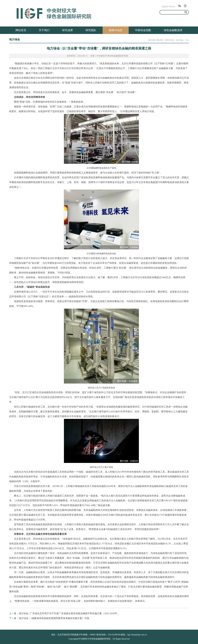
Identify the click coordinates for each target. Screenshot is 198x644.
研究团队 (91, 30)
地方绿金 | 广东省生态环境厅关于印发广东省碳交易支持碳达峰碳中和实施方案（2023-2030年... (69, 613)
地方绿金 (180, 40)
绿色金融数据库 (173, 30)
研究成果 (68, 30)
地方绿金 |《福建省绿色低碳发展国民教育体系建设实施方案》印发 (54, 618)
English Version (168, 7)
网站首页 (21, 30)
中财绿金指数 (143, 30)
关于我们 (44, 30)
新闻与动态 (116, 30)
